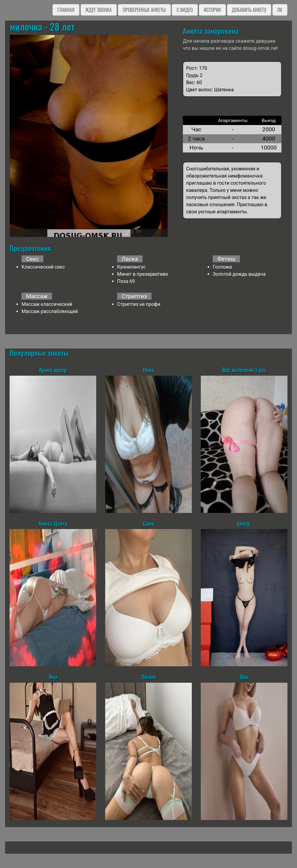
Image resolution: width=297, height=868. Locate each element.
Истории (212, 10)
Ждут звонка (99, 10)
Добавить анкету (249, 10)
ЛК (280, 10)
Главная (66, 10)
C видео (185, 10)
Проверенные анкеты (144, 10)
